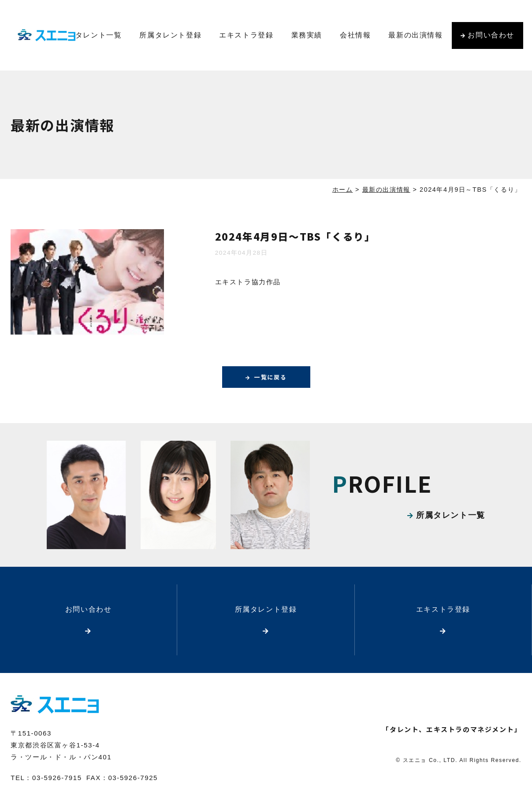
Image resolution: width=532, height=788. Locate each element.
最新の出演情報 (415, 35)
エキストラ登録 (246, 35)
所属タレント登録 (170, 35)
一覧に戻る (271, 377)
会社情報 (355, 35)
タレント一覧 (99, 35)
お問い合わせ (491, 35)
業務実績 (307, 35)
